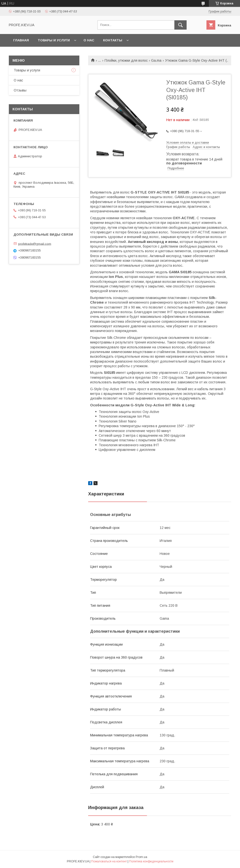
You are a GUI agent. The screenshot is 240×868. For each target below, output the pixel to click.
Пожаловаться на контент (109, 861)
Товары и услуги (54, 40)
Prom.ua (141, 857)
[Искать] (180, 25)
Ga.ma (156, 60)
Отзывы (20, 90)
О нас (89, 40)
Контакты (113, 40)
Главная (21, 40)
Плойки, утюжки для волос (126, 60)
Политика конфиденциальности (151, 861)
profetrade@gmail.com (35, 244)
